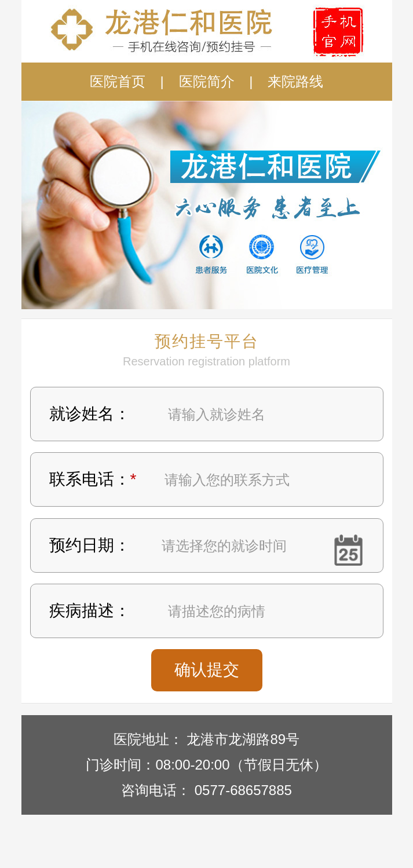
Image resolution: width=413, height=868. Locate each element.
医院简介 (207, 81)
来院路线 (295, 81)
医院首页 (118, 81)
